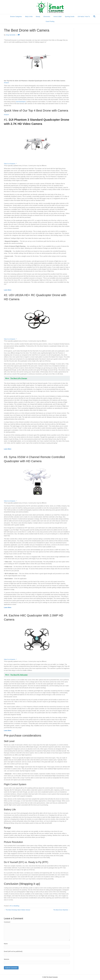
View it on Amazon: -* (10, 164)
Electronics (47, 17)
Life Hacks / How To (84, 17)
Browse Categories (16, 17)
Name (6, 944)
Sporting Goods (70, 17)
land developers (21, 102)
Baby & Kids (29, 17)
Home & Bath (57, 17)
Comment (7, 922)
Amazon (6, 83)
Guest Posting (50, 21)
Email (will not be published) (13, 951)
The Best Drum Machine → (62, 910)
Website (6, 959)
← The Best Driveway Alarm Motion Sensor (17, 910)
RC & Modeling (15, 906)
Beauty (38, 17)
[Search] (94, 16)
